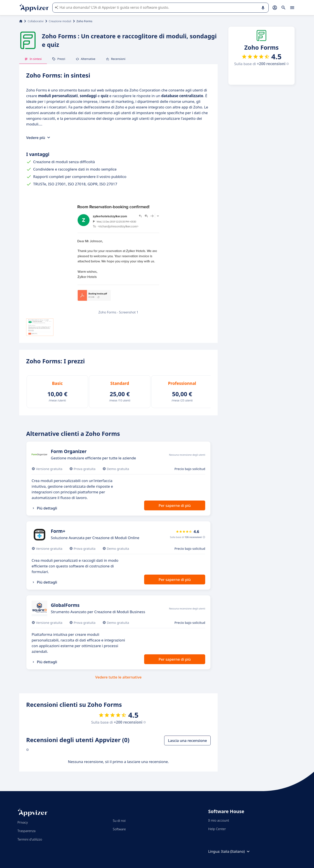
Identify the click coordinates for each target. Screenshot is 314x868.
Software (119, 829)
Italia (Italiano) (236, 851)
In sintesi (33, 59)
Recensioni (116, 59)
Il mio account (219, 820)
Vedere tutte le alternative (118, 677)
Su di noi (119, 821)
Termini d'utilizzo (30, 839)
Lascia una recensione (187, 740)
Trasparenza (26, 831)
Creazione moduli (60, 21)
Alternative (85, 59)
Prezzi (59, 59)
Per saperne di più (175, 505)
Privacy (23, 822)
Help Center (217, 829)
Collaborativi (36, 21)
